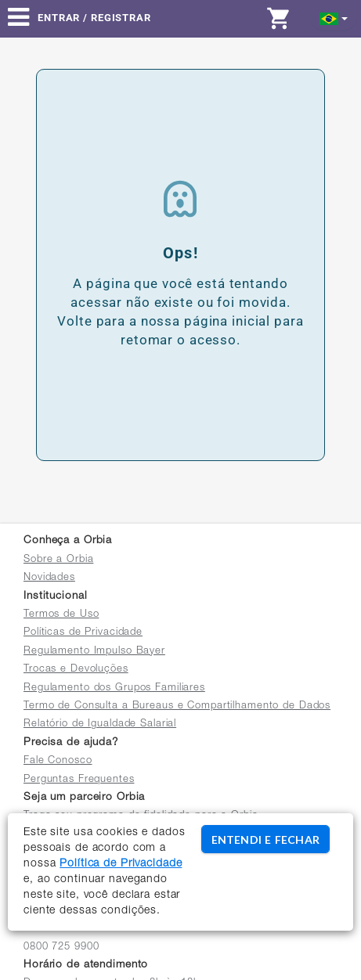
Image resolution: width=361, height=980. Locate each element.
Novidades (49, 578)
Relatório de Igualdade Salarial (100, 724)
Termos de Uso (61, 615)
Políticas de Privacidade (83, 633)
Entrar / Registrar (94, 18)
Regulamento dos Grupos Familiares (114, 688)
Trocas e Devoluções (76, 670)
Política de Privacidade (121, 864)
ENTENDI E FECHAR (265, 839)
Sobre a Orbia (58, 560)
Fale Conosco (58, 761)
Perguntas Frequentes (79, 780)
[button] (334, 18)
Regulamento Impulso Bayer (94, 652)
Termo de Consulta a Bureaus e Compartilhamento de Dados (177, 706)
